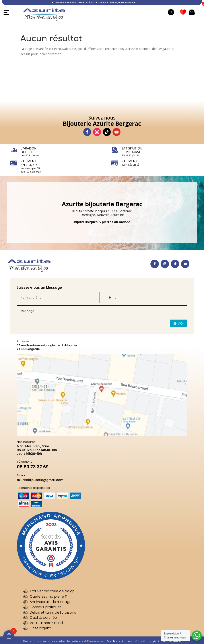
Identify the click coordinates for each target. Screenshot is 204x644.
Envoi (179, 323)
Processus (95, 641)
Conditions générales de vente (158, 641)
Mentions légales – (121, 641)
